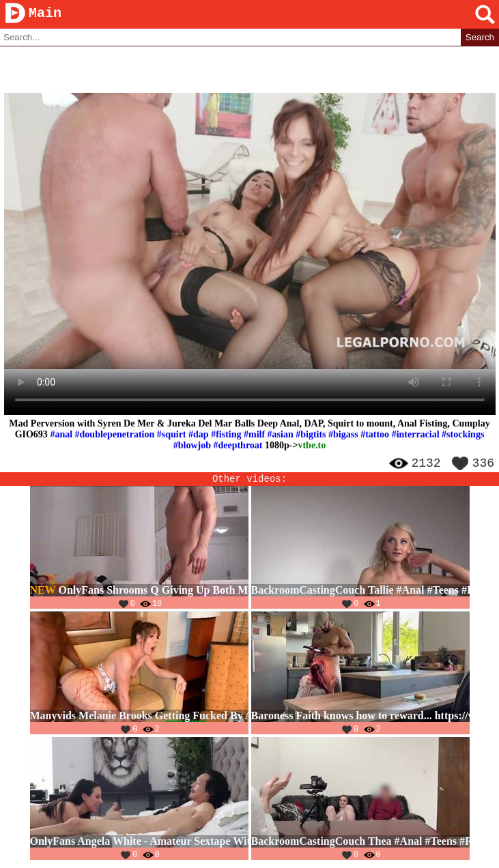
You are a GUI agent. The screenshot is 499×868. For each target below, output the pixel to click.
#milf (254, 435)
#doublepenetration (115, 435)
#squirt (172, 435)
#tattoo (375, 435)
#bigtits (311, 435)
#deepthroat (238, 446)
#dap (199, 435)
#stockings (463, 435)
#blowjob (192, 446)
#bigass (343, 435)
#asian (281, 435)
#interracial (416, 435)
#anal (61, 435)
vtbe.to (312, 446)
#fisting (226, 435)
